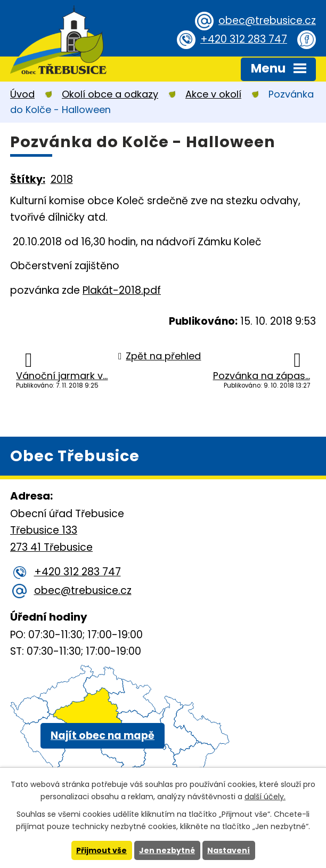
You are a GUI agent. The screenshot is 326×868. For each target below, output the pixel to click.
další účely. (265, 797)
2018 (62, 179)
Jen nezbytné (167, 850)
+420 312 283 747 (244, 39)
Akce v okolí (213, 94)
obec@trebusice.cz (267, 21)
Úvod (22, 94)
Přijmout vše (101, 850)
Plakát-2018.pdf (122, 290)
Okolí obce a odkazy (110, 94)
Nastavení (229, 850)
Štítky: (28, 179)
